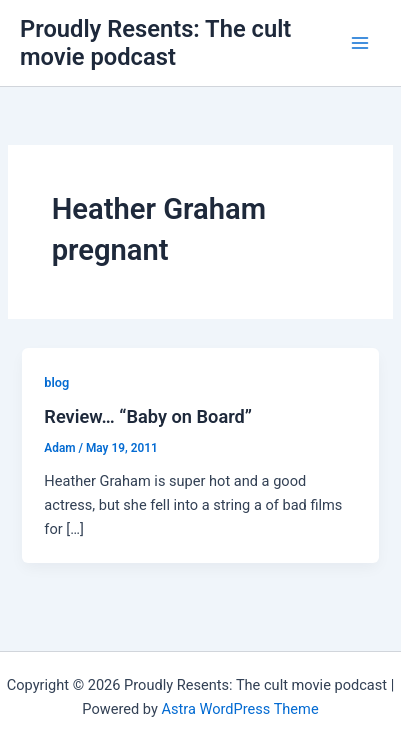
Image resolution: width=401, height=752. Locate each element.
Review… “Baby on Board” (148, 416)
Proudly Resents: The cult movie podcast (155, 43)
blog (56, 382)
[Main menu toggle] (360, 43)
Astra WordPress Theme (239, 709)
